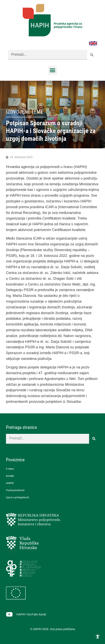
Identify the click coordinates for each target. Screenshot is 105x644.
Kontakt (10, 476)
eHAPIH (10, 483)
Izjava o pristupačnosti (17, 497)
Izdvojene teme (25, 112)
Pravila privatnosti (15, 490)
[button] (53, 70)
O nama (10, 469)
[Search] (92, 55)
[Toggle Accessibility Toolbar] (98, 637)
